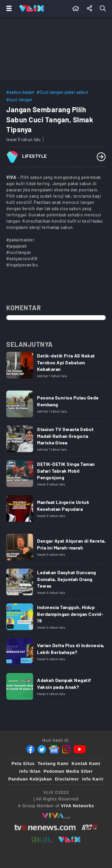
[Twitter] (42, 749)
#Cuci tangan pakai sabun (62, 92)
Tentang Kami (53, 764)
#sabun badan (20, 92)
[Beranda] (76, 8)
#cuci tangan (19, 100)
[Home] (32, 8)
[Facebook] (30, 749)
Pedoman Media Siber (68, 771)
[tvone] (45, 828)
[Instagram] (66, 749)
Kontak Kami (86, 764)
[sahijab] (42, 839)
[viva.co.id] (56, 816)
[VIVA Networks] (78, 806)
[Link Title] (56, 367)
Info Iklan (30, 771)
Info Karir (93, 779)
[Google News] (54, 749)
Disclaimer (67, 779)
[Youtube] (80, 749)
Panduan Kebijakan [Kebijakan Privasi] (30, 779)
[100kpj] (90, 828)
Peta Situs (23, 764)
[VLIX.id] (70, 839)
